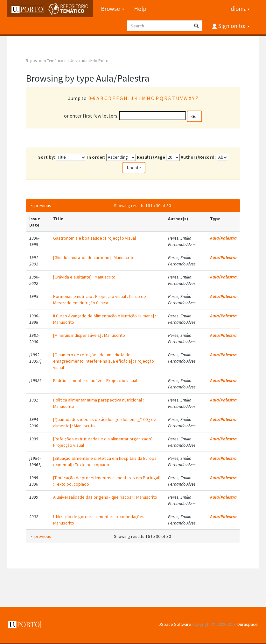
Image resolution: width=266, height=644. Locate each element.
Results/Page (151, 157)
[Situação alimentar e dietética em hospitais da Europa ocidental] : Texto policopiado (105, 461)
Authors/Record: (198, 157)
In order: (96, 157)
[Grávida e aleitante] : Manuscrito (84, 277)
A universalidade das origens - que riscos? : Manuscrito (105, 497)
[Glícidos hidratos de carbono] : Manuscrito (94, 257)
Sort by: (47, 157)
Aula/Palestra (223, 238)
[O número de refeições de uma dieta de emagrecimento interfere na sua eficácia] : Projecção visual (104, 361)
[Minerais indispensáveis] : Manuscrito (89, 335)
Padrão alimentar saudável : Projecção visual (95, 380)
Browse (113, 9)
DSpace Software (175, 624)
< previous (41, 206)
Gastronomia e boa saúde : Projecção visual (94, 238)
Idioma (239, 9)
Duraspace (248, 624)
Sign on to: (233, 26)
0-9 (92, 98)
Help (140, 9)
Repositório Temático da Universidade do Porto (67, 61)
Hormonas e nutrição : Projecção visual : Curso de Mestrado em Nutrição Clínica (100, 300)
